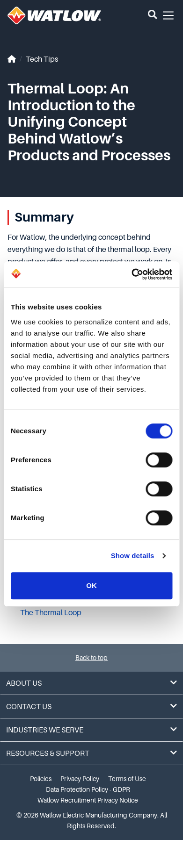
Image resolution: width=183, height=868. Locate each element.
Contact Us (91, 707)
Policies (41, 779)
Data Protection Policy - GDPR (88, 789)
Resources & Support (91, 753)
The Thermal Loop (51, 613)
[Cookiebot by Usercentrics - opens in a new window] (132, 274)
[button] (152, 15)
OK (91, 585)
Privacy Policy (80, 779)
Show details (133, 556)
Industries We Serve (91, 730)
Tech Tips (42, 59)
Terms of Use (127, 779)
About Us (91, 683)
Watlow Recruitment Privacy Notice (88, 800)
